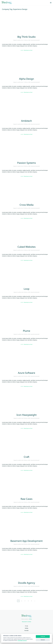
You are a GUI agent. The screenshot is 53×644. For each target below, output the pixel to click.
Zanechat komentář (35, 40)
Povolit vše (43, 636)
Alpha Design (27, 79)
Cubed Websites (27, 247)
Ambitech (26, 121)
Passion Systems (27, 163)
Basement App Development (26, 541)
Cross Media (27, 205)
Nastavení (43, 640)
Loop (27, 289)
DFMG (30, 619)
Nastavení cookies (27, 622)
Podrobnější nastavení (22, 640)
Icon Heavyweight (27, 415)
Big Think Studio (26, 37)
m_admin (19, 40)
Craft (27, 457)
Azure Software (26, 373)
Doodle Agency (26, 583)
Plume (27, 331)
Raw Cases (26, 499)
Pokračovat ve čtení (28, 50)
